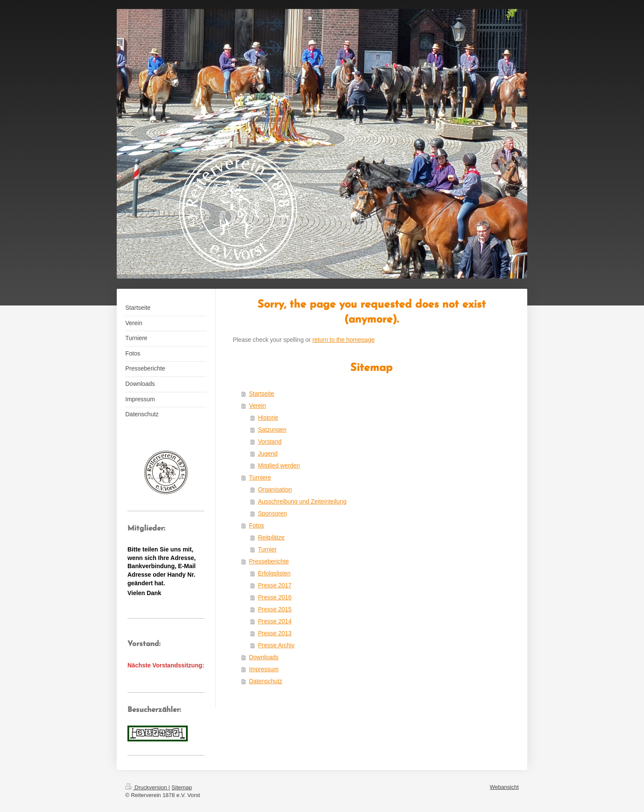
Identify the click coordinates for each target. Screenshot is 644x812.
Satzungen (272, 430)
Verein (257, 406)
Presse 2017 (275, 585)
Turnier (267, 549)
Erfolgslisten (274, 573)
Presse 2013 (275, 633)
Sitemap (182, 787)
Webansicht (504, 787)
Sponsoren (272, 513)
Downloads (264, 657)
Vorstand (270, 442)
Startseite (261, 394)
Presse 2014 (275, 621)
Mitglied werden (279, 465)
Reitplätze (271, 537)
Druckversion (147, 787)
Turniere (260, 477)
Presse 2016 (275, 597)
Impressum (264, 669)
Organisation (275, 489)
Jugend (268, 453)
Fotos (256, 525)
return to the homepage (343, 340)
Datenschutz (266, 681)
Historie (268, 418)
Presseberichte (269, 561)
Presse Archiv (276, 645)
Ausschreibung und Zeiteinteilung (302, 501)
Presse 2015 (275, 609)
